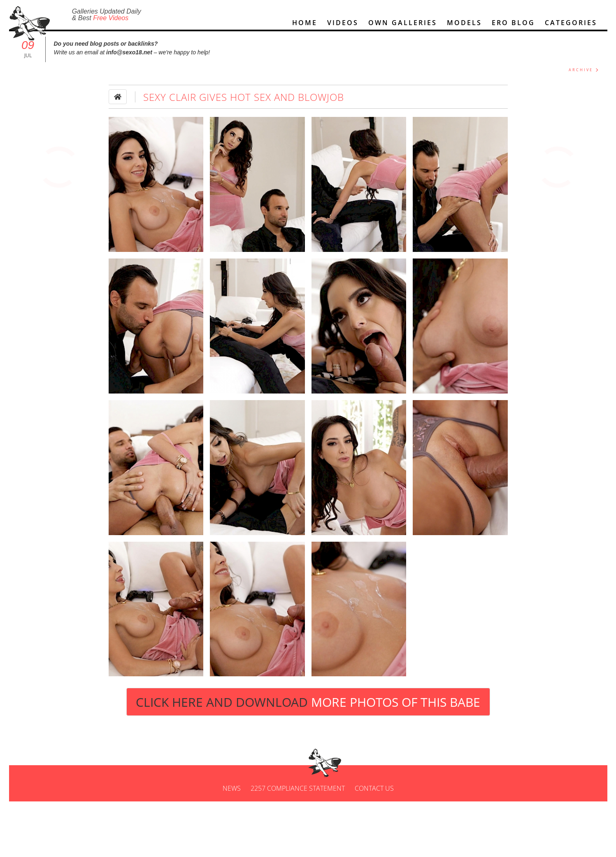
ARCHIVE (581, 77)
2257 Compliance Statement (298, 812)
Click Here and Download (308, 709)
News (232, 812)
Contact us (374, 812)
